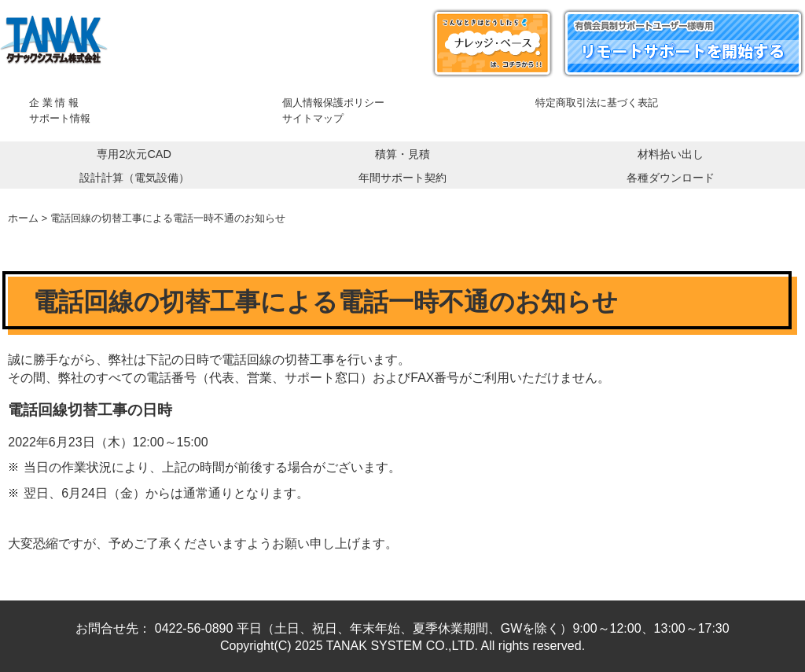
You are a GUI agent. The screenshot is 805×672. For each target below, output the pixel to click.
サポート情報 (60, 118)
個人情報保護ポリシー (333, 103)
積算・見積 (402, 154)
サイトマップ (313, 118)
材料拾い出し (671, 154)
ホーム (23, 218)
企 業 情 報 (54, 103)
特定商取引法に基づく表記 (597, 103)
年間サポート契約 (402, 178)
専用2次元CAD (134, 154)
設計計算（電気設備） (134, 178)
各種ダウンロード (671, 178)
